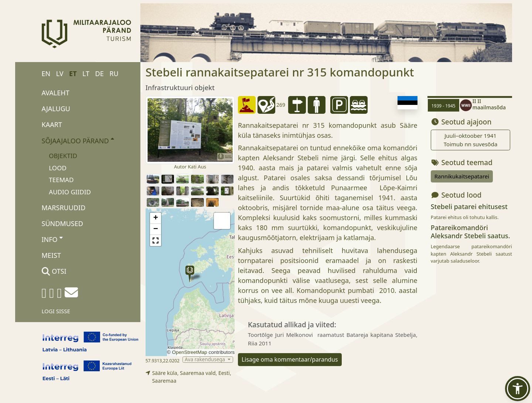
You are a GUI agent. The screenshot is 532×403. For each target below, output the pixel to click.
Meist (51, 255)
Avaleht (56, 93)
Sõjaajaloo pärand (78, 140)
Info (52, 239)
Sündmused (62, 223)
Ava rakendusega (206, 360)
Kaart (52, 124)
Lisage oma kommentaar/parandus (290, 359)
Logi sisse (56, 311)
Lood (58, 168)
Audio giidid (70, 192)
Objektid (63, 156)
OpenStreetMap (189, 352)
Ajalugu (56, 109)
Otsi (54, 271)
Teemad (61, 180)
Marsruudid (64, 208)
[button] (190, 274)
